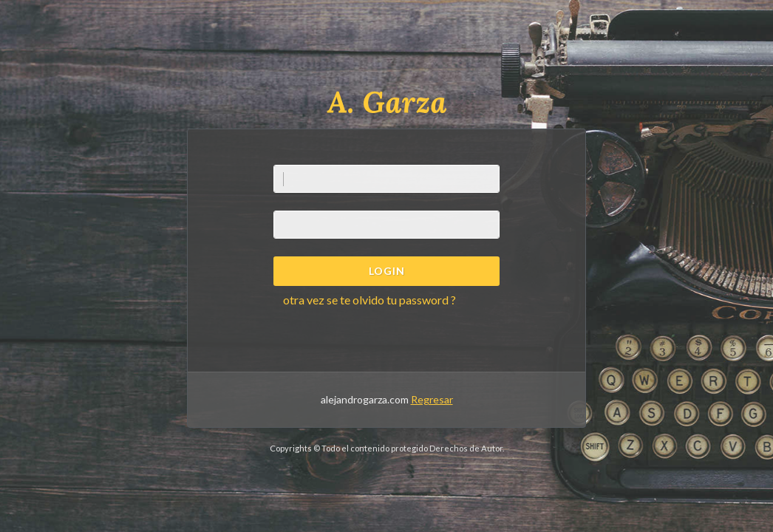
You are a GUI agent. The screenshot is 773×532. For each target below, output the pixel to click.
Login (387, 271)
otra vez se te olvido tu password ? (370, 300)
